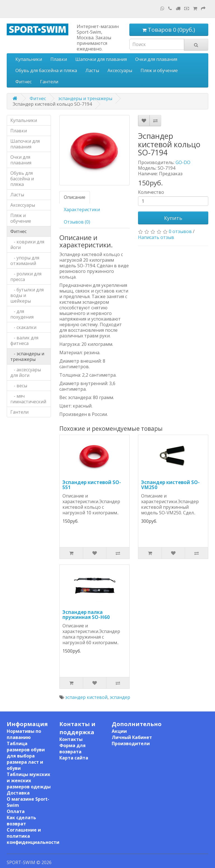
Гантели (49, 82)
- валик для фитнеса (24, 340)
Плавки (59, 59)
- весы (19, 386)
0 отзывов (180, 231)
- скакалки (23, 327)
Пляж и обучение (159, 70)
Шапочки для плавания (101, 59)
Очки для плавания (156, 59)
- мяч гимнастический (28, 399)
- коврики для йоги (27, 245)
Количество (151, 192)
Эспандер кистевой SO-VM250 (170, 485)
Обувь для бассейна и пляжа (46, 70)
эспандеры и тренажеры (85, 98)
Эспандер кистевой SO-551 (92, 485)
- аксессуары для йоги (26, 372)
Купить (173, 218)
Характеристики (82, 209)
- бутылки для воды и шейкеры (27, 295)
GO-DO (183, 162)
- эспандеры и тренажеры (27, 356)
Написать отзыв (156, 237)
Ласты (92, 70)
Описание (75, 197)
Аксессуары (120, 70)
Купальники (29, 59)
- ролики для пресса (26, 277)
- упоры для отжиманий (25, 261)
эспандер (120, 697)
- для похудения (22, 314)
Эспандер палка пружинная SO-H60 (86, 615)
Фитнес (24, 82)
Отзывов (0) (77, 222)
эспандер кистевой (86, 697)
